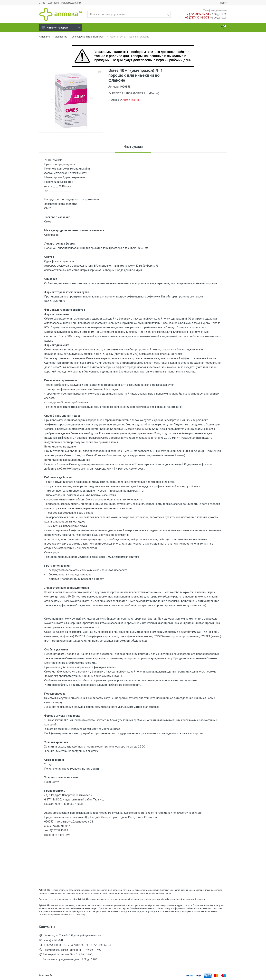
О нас (42, 3)
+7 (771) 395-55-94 (197, 14)
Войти (224, 3)
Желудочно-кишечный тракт (88, 37)
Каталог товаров (61, 28)
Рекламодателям (71, 3)
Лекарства (61, 37)
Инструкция (133, 147)
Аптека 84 (44, 37)
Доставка (53, 3)
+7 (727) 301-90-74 (197, 18)
